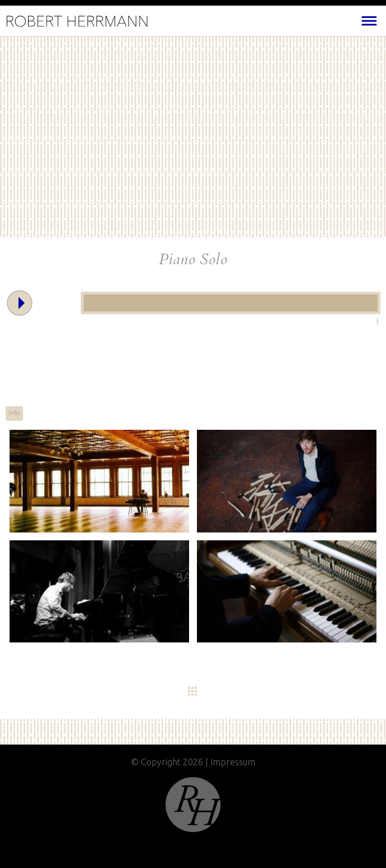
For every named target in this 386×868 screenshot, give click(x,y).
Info (14, 413)
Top (193, 805)
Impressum (233, 762)
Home (77, 22)
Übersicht (220, 692)
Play (11, 293)
